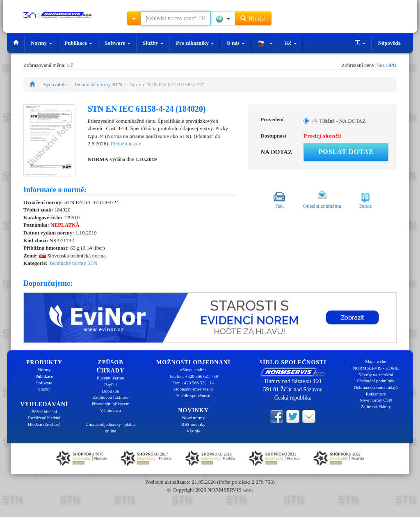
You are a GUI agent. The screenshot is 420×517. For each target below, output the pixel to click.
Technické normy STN (98, 84)
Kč (291, 43)
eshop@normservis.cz (193, 389)
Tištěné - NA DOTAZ (339, 121)
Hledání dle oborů (44, 424)
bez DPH (387, 65)
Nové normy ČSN (375, 400)
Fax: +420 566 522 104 (193, 383)
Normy (41, 43)
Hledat (253, 18)
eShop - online (193, 370)
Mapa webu (376, 361)
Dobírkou (110, 391)
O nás (236, 43)
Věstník (193, 431)
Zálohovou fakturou (111, 397)
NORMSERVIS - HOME (376, 368)
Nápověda (389, 43)
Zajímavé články (376, 407)
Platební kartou (111, 378)
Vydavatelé (55, 84)
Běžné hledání (45, 411)
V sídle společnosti (194, 395)
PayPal (111, 384)
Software (118, 43)
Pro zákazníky (195, 43)
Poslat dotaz (346, 152)
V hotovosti (111, 410)
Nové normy (193, 418)
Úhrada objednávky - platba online (110, 427)
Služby (153, 43)
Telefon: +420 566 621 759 (194, 376)
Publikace (78, 43)
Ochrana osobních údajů (376, 387)
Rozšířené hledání (44, 418)
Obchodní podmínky (376, 381)
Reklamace (376, 394)
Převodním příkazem (111, 404)
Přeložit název (126, 144)
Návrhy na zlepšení (376, 375)
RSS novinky (193, 424)
